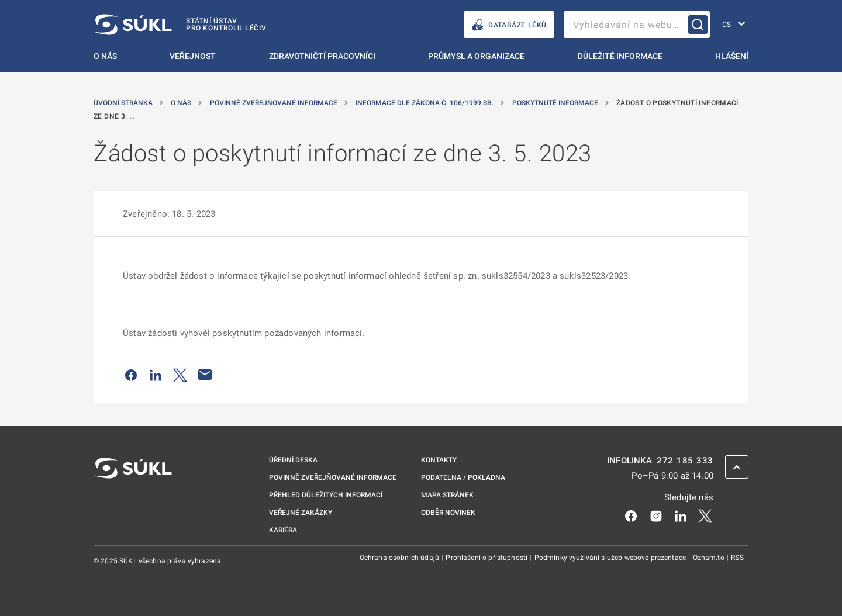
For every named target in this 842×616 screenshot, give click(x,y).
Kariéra (283, 530)
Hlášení (732, 56)
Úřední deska (293, 460)
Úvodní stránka (124, 103)
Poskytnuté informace (556, 103)
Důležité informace (620, 56)
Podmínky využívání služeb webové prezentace (611, 558)
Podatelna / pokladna (463, 477)
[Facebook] (631, 515)
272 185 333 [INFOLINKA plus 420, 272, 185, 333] (685, 461)
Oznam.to (710, 558)
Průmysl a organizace (476, 56)
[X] (705, 515)
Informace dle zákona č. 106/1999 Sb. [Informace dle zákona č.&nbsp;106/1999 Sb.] (425, 103)
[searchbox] (637, 25)
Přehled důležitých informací (326, 495)
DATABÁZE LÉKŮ (509, 25)
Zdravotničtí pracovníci (322, 56)
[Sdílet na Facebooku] (131, 375)
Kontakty (439, 460)
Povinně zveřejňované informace (275, 103)
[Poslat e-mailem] (205, 375)
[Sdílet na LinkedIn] (156, 375)
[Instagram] (656, 515)
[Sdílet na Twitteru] (180, 375)
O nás (105, 56)
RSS (738, 558)
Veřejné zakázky (301, 513)
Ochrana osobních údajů (400, 558)
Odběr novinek (448, 513)
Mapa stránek (447, 495)
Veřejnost (193, 56)
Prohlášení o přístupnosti (487, 558)
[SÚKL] (180, 25)
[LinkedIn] (681, 515)
